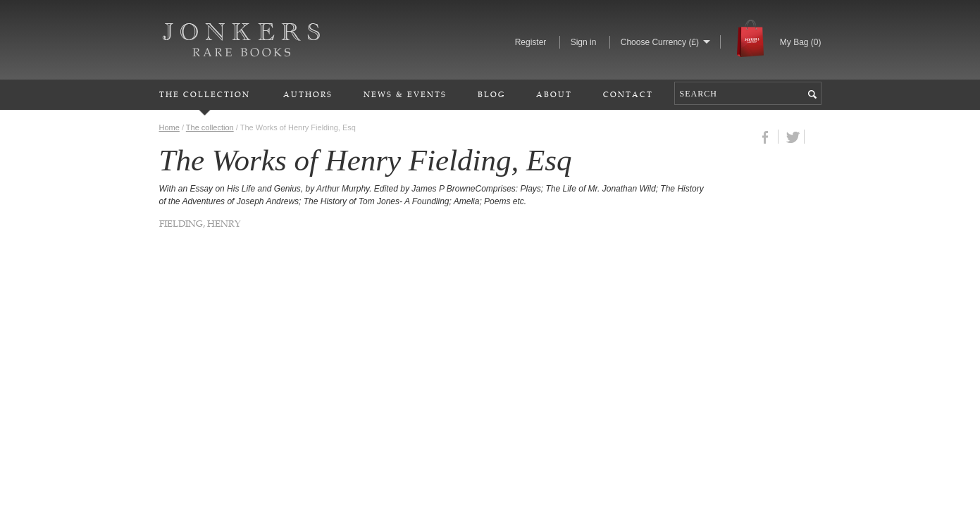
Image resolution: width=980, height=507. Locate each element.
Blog (491, 94)
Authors (308, 94)
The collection (210, 127)
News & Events (405, 94)
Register (531, 42)
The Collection (205, 94)
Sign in (584, 42)
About (554, 94)
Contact (628, 94)
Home (169, 127)
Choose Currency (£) (660, 42)
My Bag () (801, 42)
